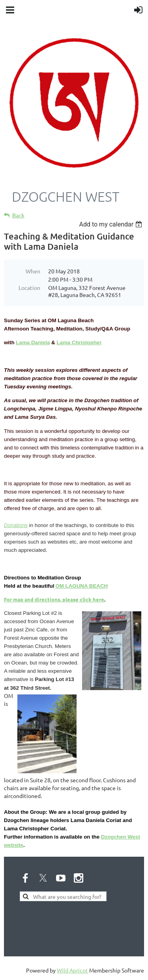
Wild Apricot (72, 970)
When (33, 271)
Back (18, 215)
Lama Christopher (79, 342)
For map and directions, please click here (54, 599)
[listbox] (111, 224)
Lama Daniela (33, 342)
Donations (16, 525)
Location (29, 288)
